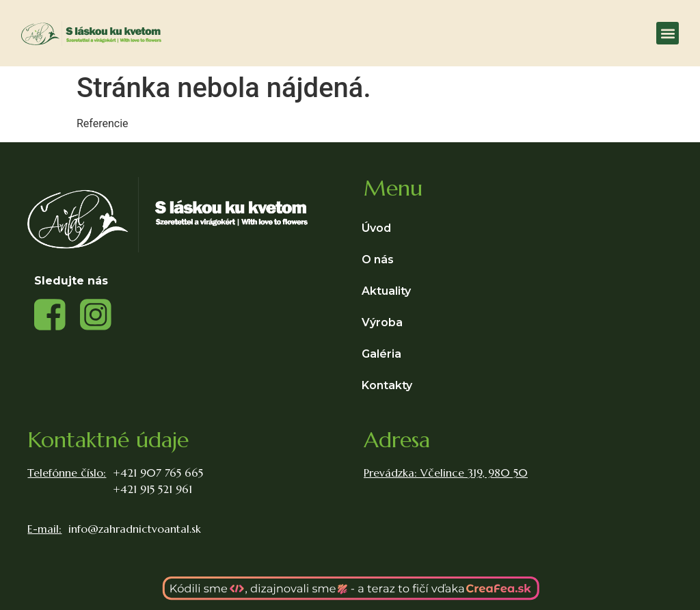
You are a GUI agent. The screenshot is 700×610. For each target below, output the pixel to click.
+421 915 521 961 (152, 489)
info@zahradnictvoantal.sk (135, 529)
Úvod (376, 228)
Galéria (381, 354)
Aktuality (386, 291)
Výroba (386, 323)
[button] (668, 33)
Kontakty (387, 385)
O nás (378, 260)
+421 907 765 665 (158, 473)
